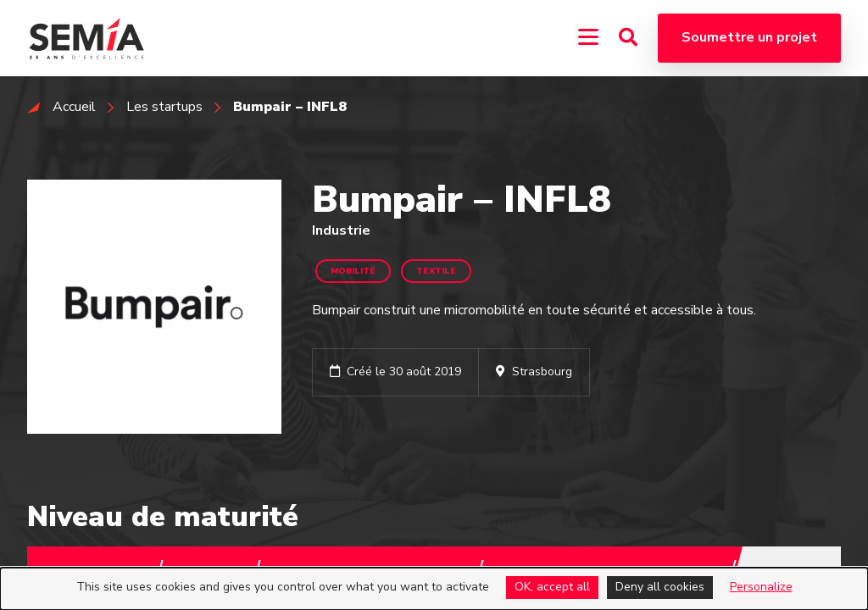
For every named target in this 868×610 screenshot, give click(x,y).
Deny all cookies (660, 587)
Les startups (164, 107)
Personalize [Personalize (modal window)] (761, 587)
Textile (436, 271)
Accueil (74, 107)
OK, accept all (552, 587)
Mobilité (353, 271)
